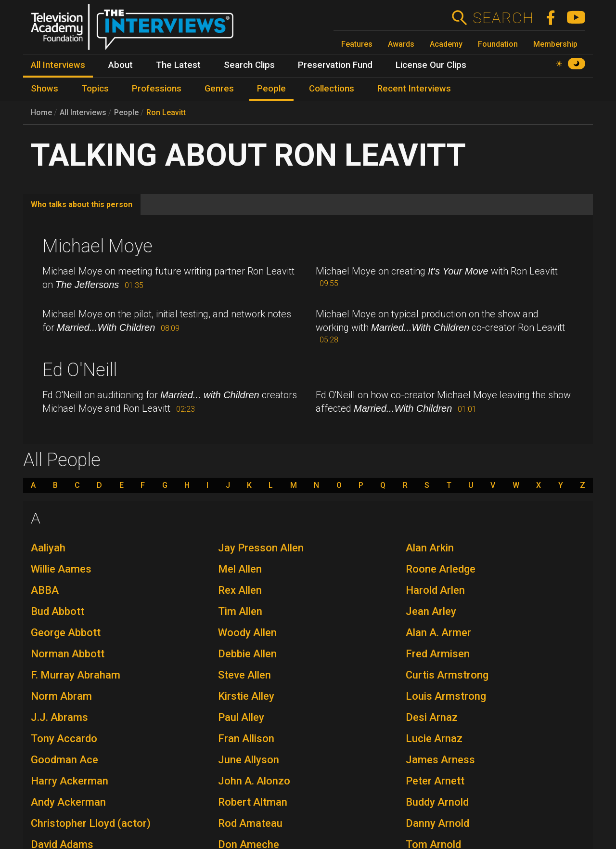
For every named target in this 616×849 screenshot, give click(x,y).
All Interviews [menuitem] (58, 65)
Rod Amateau (250, 823)
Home (41, 112)
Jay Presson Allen (261, 548)
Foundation (498, 44)
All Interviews (83, 112)
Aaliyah (48, 548)
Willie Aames (61, 569)
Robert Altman (253, 802)
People (126, 112)
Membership (555, 44)
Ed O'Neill (80, 370)
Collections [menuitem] (332, 89)
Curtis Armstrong (447, 675)
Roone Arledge (441, 569)
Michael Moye (97, 246)
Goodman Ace (64, 760)
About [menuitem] (121, 65)
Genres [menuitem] (219, 89)
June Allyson (249, 760)
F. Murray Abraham (76, 675)
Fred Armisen (438, 654)
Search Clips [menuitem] (249, 65)
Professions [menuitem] (157, 89)
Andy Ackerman (68, 802)
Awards (401, 44)
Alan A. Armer (438, 633)
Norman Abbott (68, 654)
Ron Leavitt (166, 112)
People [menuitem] (271, 89)
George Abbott (66, 633)
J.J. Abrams (59, 717)
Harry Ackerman (70, 781)
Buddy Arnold (437, 802)
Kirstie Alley (246, 696)
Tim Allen (240, 611)
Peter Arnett (435, 781)
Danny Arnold (437, 823)
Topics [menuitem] (95, 89)
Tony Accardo (64, 738)
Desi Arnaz (432, 717)
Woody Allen (247, 633)
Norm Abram (61, 696)
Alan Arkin (430, 548)
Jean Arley (431, 611)
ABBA (45, 590)
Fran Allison (246, 738)
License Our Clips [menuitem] (431, 65)
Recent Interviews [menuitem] (414, 89)
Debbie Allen (247, 654)
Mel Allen (240, 569)
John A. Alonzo (254, 781)
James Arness (440, 760)
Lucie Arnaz (434, 738)
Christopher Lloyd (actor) (91, 823)
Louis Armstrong (446, 696)
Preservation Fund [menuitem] (335, 65)
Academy (446, 44)
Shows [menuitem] (45, 89)
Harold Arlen (435, 590)
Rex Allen (240, 590)
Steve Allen (244, 675)
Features (357, 44)
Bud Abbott (58, 611)
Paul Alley (241, 717)
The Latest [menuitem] (178, 65)
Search (503, 18)
